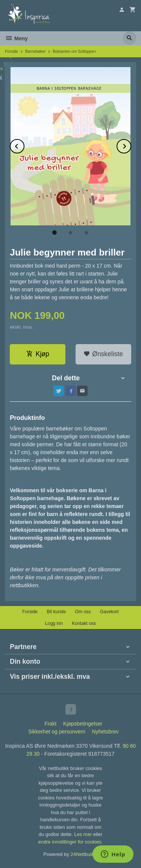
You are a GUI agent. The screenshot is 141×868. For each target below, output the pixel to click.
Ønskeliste (103, 354)
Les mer (84, 834)
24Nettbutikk (84, 854)
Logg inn (54, 623)
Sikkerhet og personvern (57, 732)
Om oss (83, 612)
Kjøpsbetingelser (83, 724)
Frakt (50, 724)
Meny (16, 38)
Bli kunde (56, 612)
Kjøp (38, 354)
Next (131, 145)
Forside (11, 51)
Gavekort (109, 612)
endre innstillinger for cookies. (71, 842)
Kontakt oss (84, 623)
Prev (24, 145)
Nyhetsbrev (105, 732)
